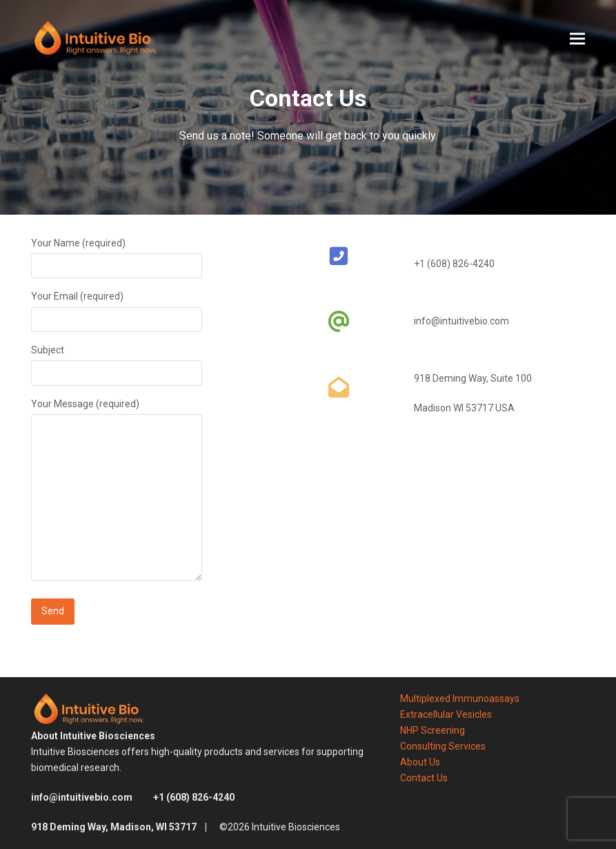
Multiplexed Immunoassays (460, 699)
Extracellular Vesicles (446, 714)
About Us (420, 762)
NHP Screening (433, 730)
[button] (577, 38)
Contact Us (424, 778)
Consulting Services (443, 746)
